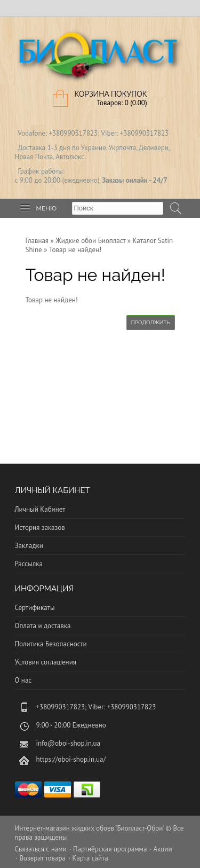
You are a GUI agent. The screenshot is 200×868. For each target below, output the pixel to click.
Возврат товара (42, 858)
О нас (23, 680)
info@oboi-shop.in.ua (69, 743)
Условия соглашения (46, 662)
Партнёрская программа (110, 849)
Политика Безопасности (51, 644)
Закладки (29, 546)
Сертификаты (35, 608)
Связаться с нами (41, 849)
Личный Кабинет (40, 509)
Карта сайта (90, 858)
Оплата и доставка (43, 626)
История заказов (40, 527)
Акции (162, 849)
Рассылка (29, 564)
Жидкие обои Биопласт (90, 241)
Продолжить (151, 322)
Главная (37, 241)
